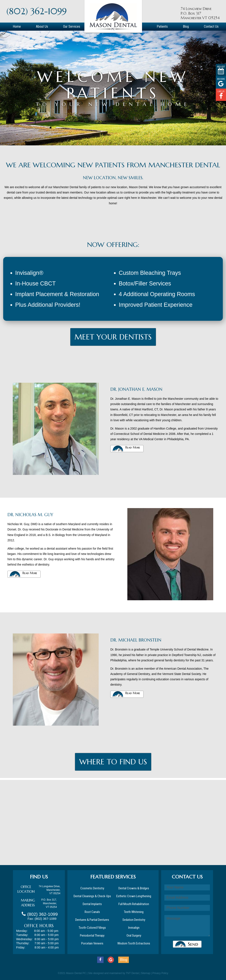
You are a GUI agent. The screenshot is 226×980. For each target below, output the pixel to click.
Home (17, 27)
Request (221, 70)
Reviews (221, 82)
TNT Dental (132, 973)
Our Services (72, 27)
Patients (162, 27)
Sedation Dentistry (134, 920)
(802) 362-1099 (37, 11)
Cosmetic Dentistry (92, 888)
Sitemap (146, 973)
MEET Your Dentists (113, 337)
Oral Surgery (134, 936)
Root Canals (92, 912)
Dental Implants (92, 904)
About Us (42, 27)
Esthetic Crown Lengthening (134, 896)
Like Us (221, 95)
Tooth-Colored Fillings (92, 928)
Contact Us (211, 27)
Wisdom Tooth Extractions (134, 943)
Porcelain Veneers (92, 943)
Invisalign (134, 928)
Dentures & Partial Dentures (92, 920)
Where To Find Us (113, 762)
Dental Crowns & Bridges (134, 888)
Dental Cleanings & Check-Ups (92, 896)
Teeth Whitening (134, 912)
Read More (133, 447)
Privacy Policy (160, 973)
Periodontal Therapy (92, 936)
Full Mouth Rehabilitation (134, 904)
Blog (186, 27)
